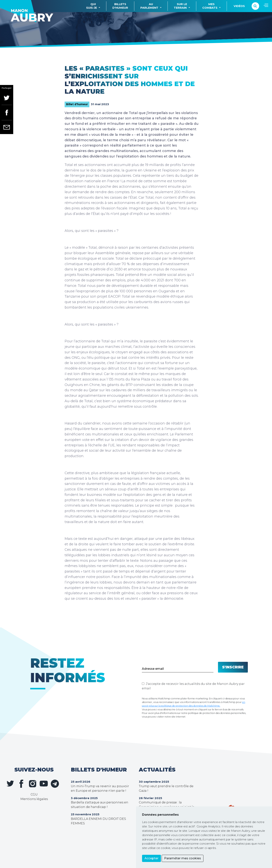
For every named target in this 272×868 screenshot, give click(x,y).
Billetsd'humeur (120, 6)
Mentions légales (34, 799)
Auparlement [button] (149, 6)
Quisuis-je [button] (92, 6)
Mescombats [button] (210, 6)
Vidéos (239, 6)
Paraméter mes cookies (183, 858)
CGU (34, 794)
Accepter (151, 858)
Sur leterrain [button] (180, 6)
